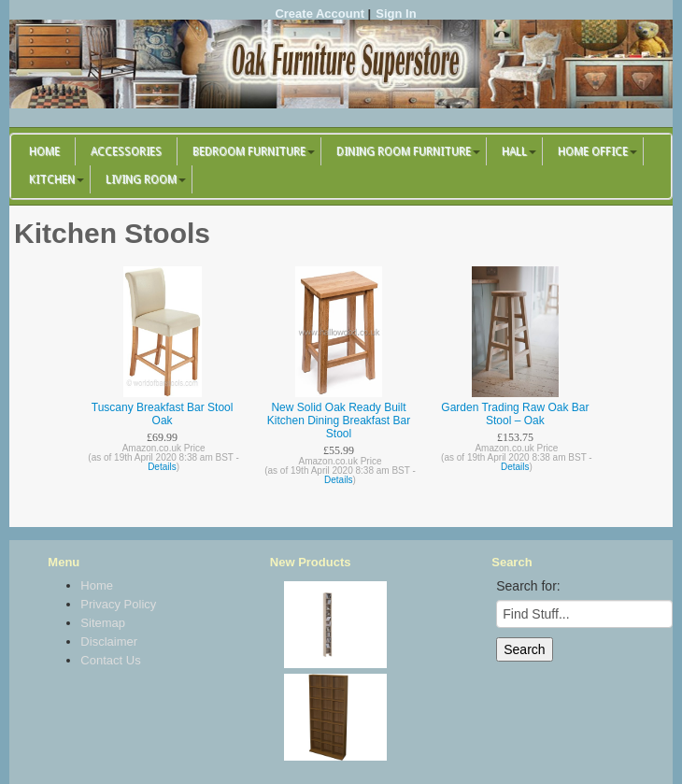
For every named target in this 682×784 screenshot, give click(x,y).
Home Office (593, 151)
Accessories (126, 151)
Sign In (396, 14)
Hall (514, 151)
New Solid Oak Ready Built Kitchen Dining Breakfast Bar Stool (339, 421)
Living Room (141, 179)
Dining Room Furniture (404, 151)
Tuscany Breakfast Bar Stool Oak (163, 414)
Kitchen (52, 179)
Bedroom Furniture (249, 151)
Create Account (320, 14)
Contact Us (110, 660)
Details (162, 467)
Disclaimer (109, 641)
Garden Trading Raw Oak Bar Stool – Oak (515, 414)
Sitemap (103, 623)
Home (44, 151)
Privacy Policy (118, 604)
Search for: (528, 586)
